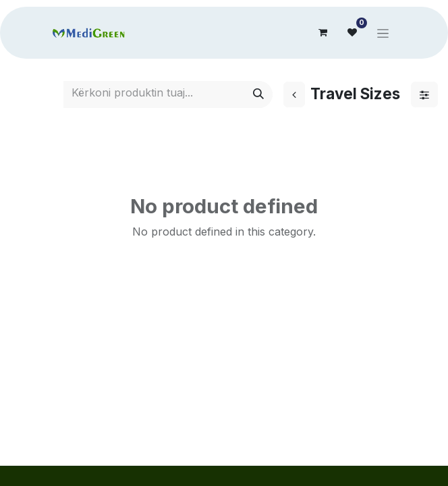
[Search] (258, 94)
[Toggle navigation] (383, 33)
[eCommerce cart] (323, 32)
